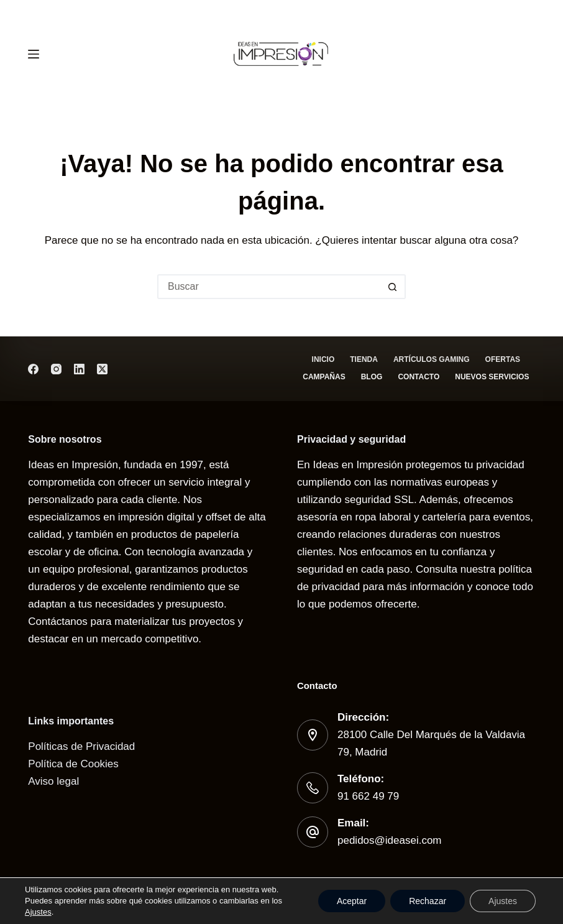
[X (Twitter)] (102, 369)
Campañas (324, 377)
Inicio (323, 359)
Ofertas (503, 359)
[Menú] (34, 54)
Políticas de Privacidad (81, 746)
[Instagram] (56, 369)
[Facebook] (33, 369)
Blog (372, 377)
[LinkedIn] (79, 369)
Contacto (419, 377)
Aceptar (352, 901)
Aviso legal (53, 781)
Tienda (364, 359)
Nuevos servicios (492, 377)
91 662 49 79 (368, 796)
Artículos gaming (432, 359)
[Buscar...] (269, 287)
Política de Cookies (73, 764)
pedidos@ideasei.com (390, 840)
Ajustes (38, 912)
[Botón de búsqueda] (393, 287)
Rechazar (428, 901)
